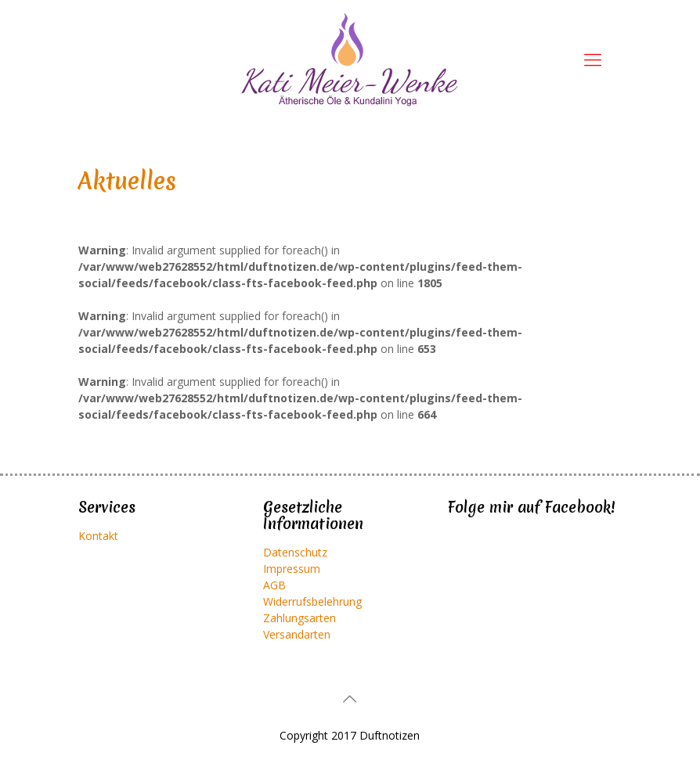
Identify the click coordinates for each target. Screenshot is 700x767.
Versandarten (297, 634)
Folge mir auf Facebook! (531, 507)
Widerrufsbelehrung (312, 601)
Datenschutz (295, 552)
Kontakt (98, 536)
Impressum (292, 569)
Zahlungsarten (299, 618)
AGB (274, 585)
